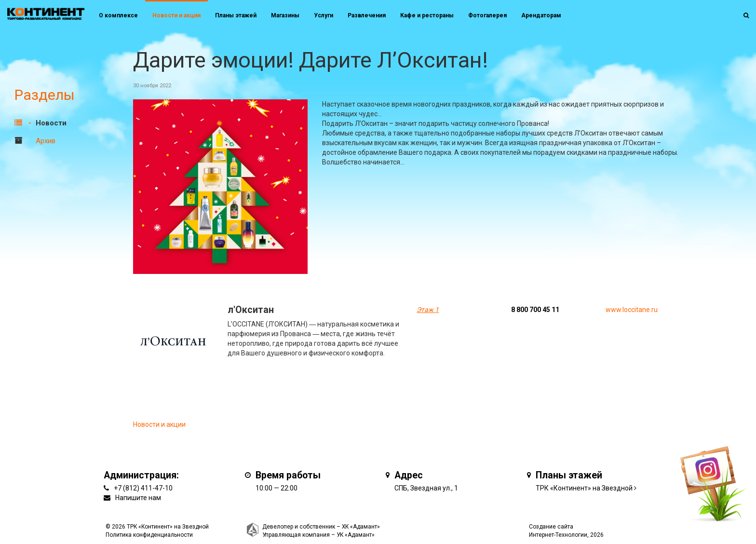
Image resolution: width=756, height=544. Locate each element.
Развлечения (367, 15)
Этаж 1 (428, 310)
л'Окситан (251, 310)
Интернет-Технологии (558, 535)
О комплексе (118, 15)
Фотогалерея (487, 15)
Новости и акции (176, 15)
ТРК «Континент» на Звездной (584, 488)
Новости (51, 123)
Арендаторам (541, 15)
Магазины (285, 15)
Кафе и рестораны (427, 15)
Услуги (324, 15)
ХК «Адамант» (361, 527)
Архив (46, 141)
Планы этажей (236, 15)
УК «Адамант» (356, 535)
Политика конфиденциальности (149, 535)
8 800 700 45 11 (535, 310)
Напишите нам (138, 498)
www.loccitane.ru (632, 310)
